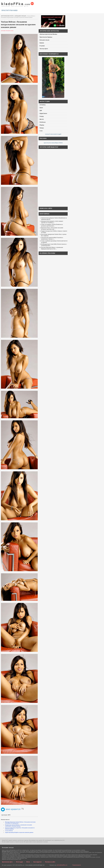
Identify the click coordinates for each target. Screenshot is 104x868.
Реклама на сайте (50, 862)
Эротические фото (7, 862)
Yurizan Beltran (9, 831)
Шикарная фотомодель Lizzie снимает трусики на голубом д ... (52, 222)
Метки (28, 862)
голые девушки (29, 865)
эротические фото (7, 16)
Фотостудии (20, 862)
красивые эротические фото (18, 4)
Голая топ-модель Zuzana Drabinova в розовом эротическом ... (52, 225)
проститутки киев (9, 10)
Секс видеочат (37, 862)
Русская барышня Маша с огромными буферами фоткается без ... (52, 248)
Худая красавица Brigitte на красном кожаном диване (19, 832)
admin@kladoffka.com (62, 865)
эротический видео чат (39, 865)
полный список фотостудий (53, 134)
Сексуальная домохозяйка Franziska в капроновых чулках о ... (52, 238)
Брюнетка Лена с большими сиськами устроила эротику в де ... (52, 228)
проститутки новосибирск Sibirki (53, 143)
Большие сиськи (20, 16)
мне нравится (11, 809)
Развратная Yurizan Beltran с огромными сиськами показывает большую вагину (19, 825)
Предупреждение (77, 865)
